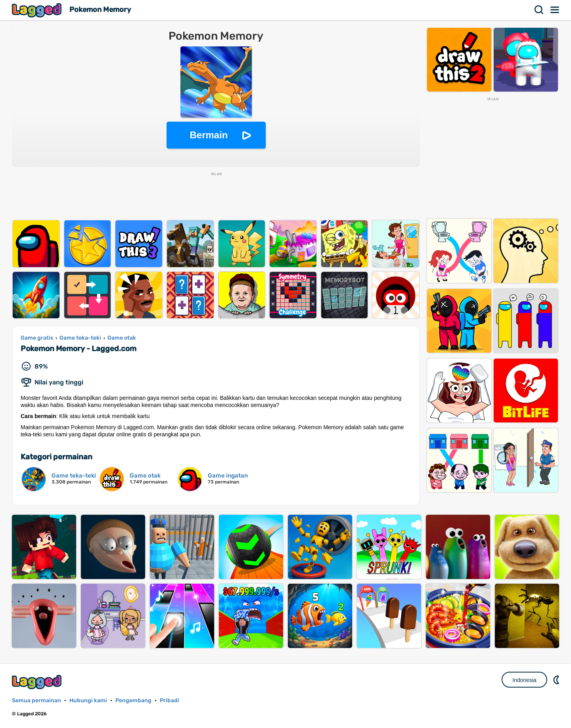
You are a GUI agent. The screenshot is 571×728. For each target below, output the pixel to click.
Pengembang (133, 700)
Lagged (38, 10)
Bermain (209, 135)
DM (557, 680)
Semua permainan (36, 700)
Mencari (539, 10)
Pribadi (170, 700)
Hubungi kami (88, 700)
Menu (555, 10)
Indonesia (524, 680)
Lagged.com (38, 682)
